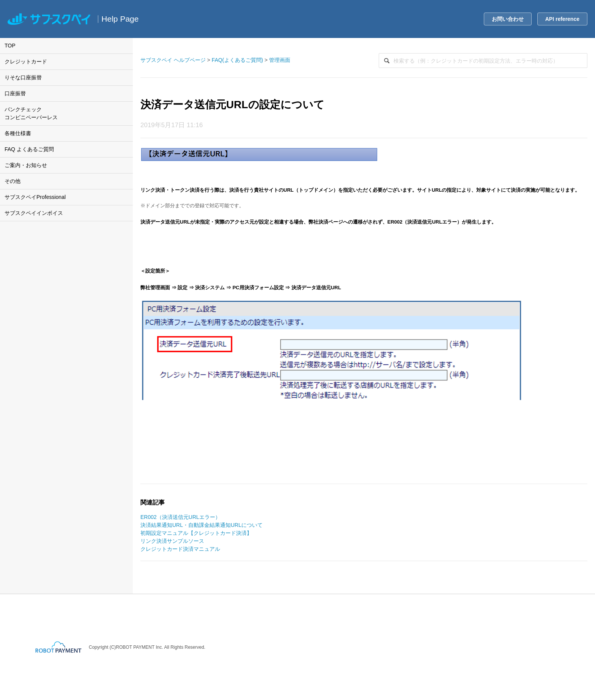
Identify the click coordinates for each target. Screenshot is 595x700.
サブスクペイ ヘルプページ (173, 60)
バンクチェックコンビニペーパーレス (31, 113)
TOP (10, 46)
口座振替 (15, 93)
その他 (13, 181)
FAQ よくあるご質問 (29, 149)
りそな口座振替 (23, 77)
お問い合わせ (508, 19)
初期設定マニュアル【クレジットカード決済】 (196, 533)
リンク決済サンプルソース (172, 541)
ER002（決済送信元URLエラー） (180, 517)
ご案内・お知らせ (26, 165)
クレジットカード (26, 61)
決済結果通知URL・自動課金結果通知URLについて (201, 525)
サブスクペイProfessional (35, 197)
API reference (562, 19)
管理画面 (280, 60)
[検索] (483, 61)
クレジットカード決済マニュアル (180, 549)
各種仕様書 (18, 133)
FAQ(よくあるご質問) (237, 60)
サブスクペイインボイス (34, 213)
